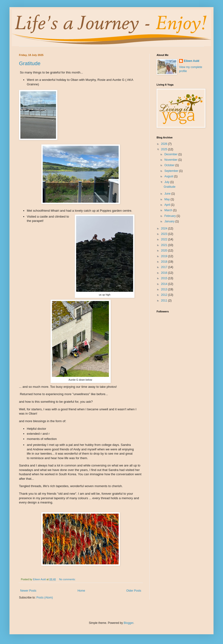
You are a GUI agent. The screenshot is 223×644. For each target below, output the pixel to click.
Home (81, 591)
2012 (165, 295)
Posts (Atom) (44, 598)
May (167, 199)
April (168, 205)
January (170, 221)
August (169, 176)
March (169, 210)
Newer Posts (28, 591)
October (170, 165)
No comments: (68, 579)
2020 (165, 251)
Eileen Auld (192, 61)
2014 (165, 284)
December (171, 154)
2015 (165, 278)
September (172, 171)
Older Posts (134, 591)
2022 (165, 239)
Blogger (128, 623)
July (167, 182)
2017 (165, 267)
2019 (165, 256)
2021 (165, 245)
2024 (165, 228)
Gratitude (30, 63)
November (171, 160)
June (168, 194)
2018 (165, 262)
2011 (165, 301)
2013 (165, 289)
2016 (165, 273)
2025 (165, 149)
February (170, 216)
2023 (165, 234)
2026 (165, 144)
